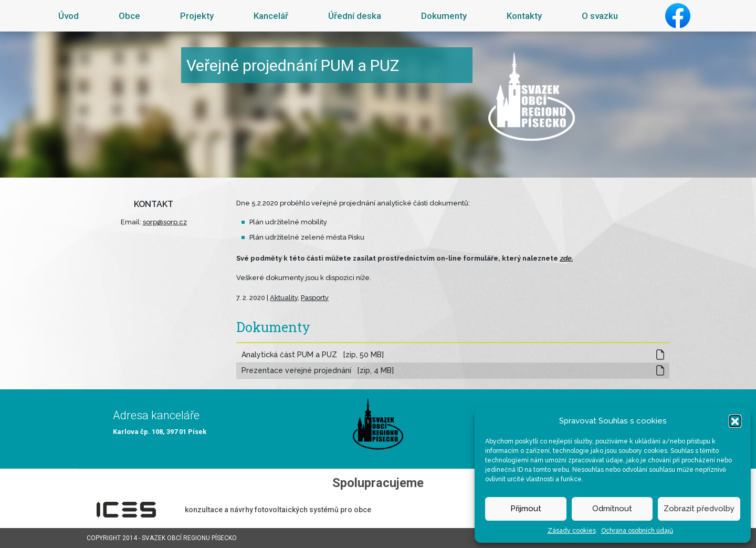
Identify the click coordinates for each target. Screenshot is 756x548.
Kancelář (271, 16)
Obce (129, 16)
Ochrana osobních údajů (637, 531)
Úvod (69, 16)
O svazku (600, 16)
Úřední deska (355, 16)
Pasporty (315, 298)
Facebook (678, 16)
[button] (735, 421)
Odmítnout (612, 509)
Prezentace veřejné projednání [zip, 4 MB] (318, 370)
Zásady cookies (572, 531)
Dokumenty (444, 16)
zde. (566, 258)
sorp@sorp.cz (165, 222)
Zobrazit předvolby (699, 509)
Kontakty (524, 16)
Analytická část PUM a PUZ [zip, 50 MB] (313, 355)
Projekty (197, 16)
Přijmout (526, 509)
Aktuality (284, 298)
